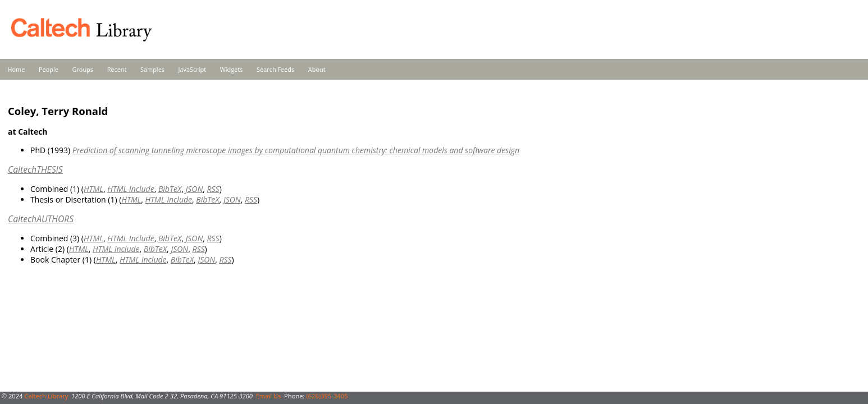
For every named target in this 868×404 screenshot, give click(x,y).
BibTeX (170, 189)
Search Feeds (275, 69)
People (49, 69)
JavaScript (192, 69)
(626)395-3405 (327, 396)
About (317, 69)
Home (17, 69)
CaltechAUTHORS (41, 219)
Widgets (232, 69)
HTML (93, 189)
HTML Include (131, 189)
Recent (117, 69)
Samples (152, 69)
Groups (83, 69)
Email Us (269, 396)
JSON (194, 189)
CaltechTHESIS (35, 169)
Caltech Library (46, 396)
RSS (213, 189)
